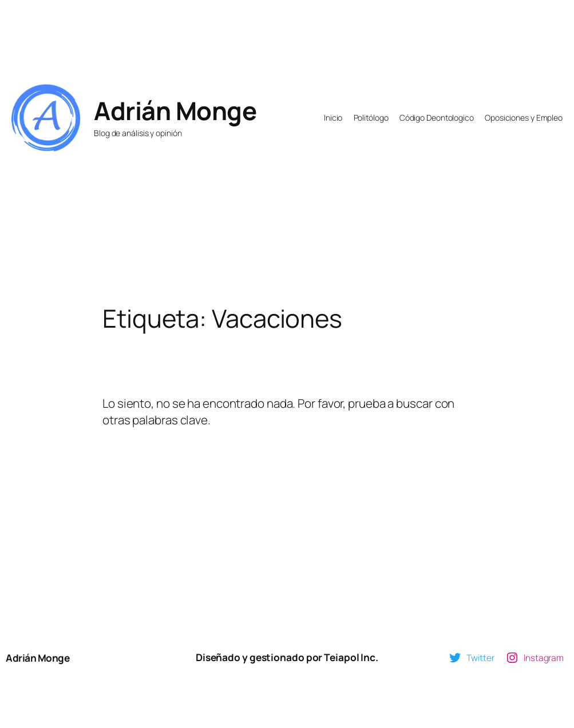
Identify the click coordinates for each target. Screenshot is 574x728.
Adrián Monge (175, 111)
